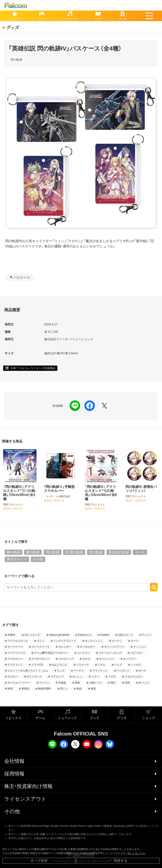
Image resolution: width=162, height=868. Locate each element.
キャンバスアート (114, 647)
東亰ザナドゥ (17, 559)
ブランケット (100, 671)
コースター (84, 653)
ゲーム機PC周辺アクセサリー (51, 653)
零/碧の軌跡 (74, 552)
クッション (140, 647)
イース (140, 552)
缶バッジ (144, 683)
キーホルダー (88, 647)
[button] (149, 16)
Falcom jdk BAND (59, 635)
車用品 (25, 689)
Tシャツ (147, 635)
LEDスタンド (126, 635)
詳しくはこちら (136, 853)
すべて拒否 (39, 861)
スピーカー (137, 653)
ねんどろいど (59, 665)
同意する (118, 860)
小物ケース (95, 683)
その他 (38, 559)
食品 (79, 689)
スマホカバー (15, 659)
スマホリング (66, 659)
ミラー (95, 677)
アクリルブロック (18, 641)
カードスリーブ (40, 647)
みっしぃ (77, 677)
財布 (10, 689)
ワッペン (44, 683)
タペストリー (107, 659)
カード (135, 641)
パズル (101, 665)
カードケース (15, 647)
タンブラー (130, 659)
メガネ (112, 677)
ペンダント (123, 671)
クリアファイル (16, 653)
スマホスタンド (40, 659)
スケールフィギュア (110, 653)
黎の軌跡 (13, 552)
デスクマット (15, 665)
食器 (93, 689)
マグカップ (57, 677)
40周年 (11, 635)
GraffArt (105, 635)
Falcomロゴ (85, 635)
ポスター (13, 677)
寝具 (77, 683)
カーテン (117, 641)
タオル (86, 659)
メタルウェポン (134, 677)
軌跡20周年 (45, 689)
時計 (113, 683)
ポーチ (142, 671)
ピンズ (61, 671)
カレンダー (65, 647)
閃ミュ (64, 689)
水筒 (127, 683)
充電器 (62, 683)
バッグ (118, 665)
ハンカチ (136, 665)
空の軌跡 (96, 552)
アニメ (40, 641)
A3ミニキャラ (32, 635)
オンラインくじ (94, 641)
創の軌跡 (33, 552)
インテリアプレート (65, 641)
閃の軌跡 (16, 60)
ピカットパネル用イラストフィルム (28, 671)
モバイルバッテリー (19, 683)
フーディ (79, 671)
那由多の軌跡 (119, 552)
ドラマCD (37, 665)
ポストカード (34, 677)
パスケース (22, 278)
